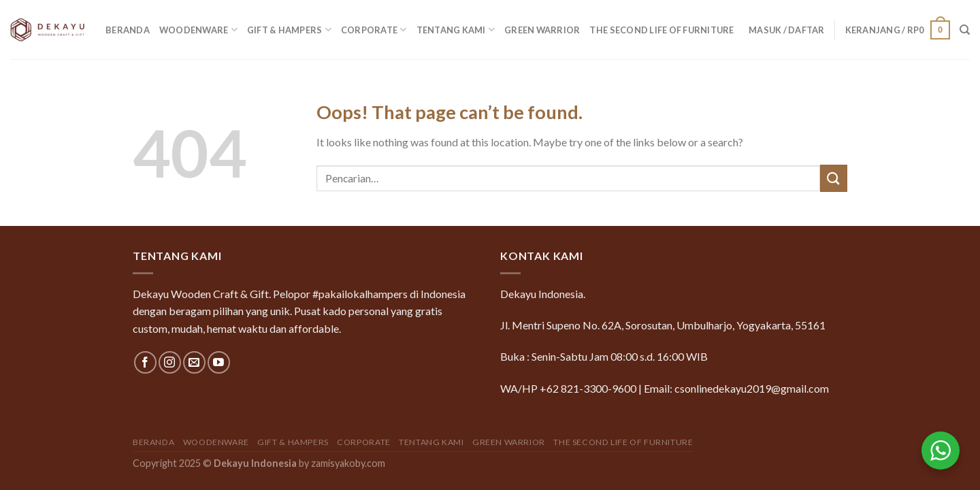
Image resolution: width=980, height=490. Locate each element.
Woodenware (198, 30)
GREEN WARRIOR (542, 30)
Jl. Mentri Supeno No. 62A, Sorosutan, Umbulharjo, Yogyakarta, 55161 (663, 325)
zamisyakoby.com (348, 463)
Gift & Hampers (289, 30)
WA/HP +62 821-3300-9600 (568, 388)
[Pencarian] (965, 30)
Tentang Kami (456, 30)
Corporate (374, 30)
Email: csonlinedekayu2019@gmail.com (736, 388)
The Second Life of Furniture (661, 30)
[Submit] (834, 178)
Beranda (128, 30)
